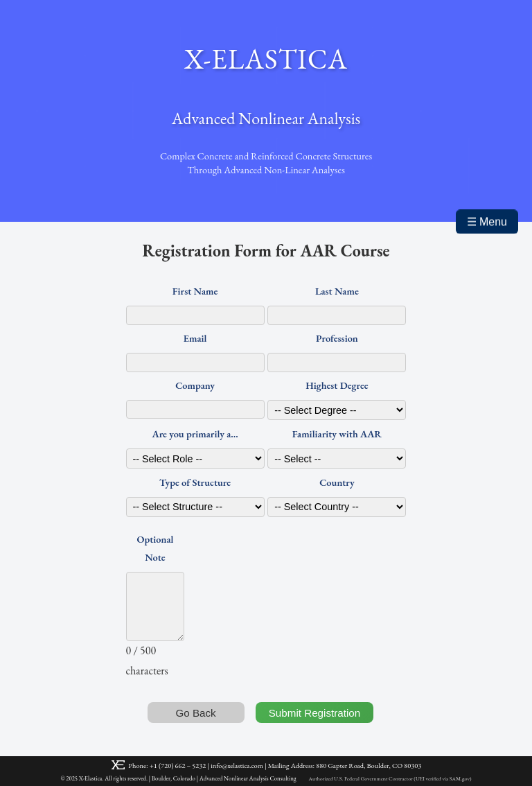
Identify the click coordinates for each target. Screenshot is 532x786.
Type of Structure (195, 482)
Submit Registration (315, 713)
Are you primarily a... (195, 434)
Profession (337, 338)
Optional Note (156, 548)
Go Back (195, 713)
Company (195, 385)
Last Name (337, 291)
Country (337, 482)
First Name (195, 291)
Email (195, 338)
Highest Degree (337, 385)
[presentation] (301, 606)
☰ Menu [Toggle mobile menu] (487, 222)
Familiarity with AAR (337, 434)
